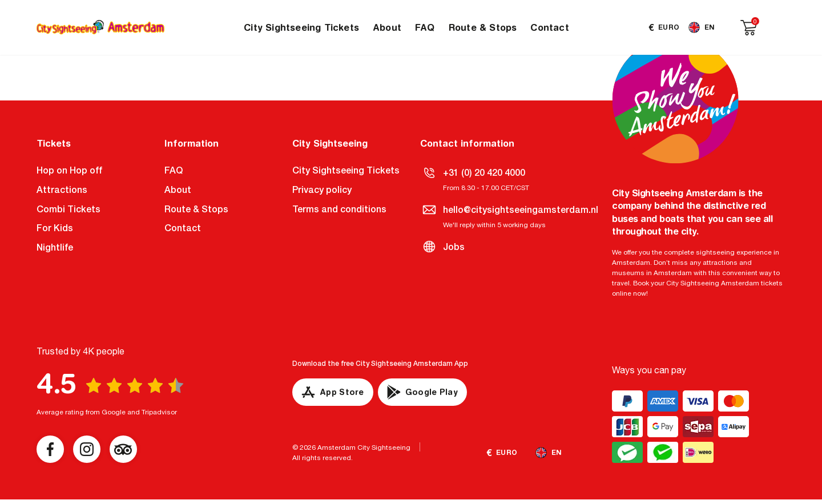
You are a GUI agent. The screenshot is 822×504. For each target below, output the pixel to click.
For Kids (55, 228)
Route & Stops (483, 27)
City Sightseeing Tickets (301, 27)
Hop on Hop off (69, 170)
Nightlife (55, 247)
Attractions (62, 190)
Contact (549, 27)
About (387, 27)
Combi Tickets (68, 209)
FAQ (425, 27)
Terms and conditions (339, 209)
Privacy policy (322, 190)
